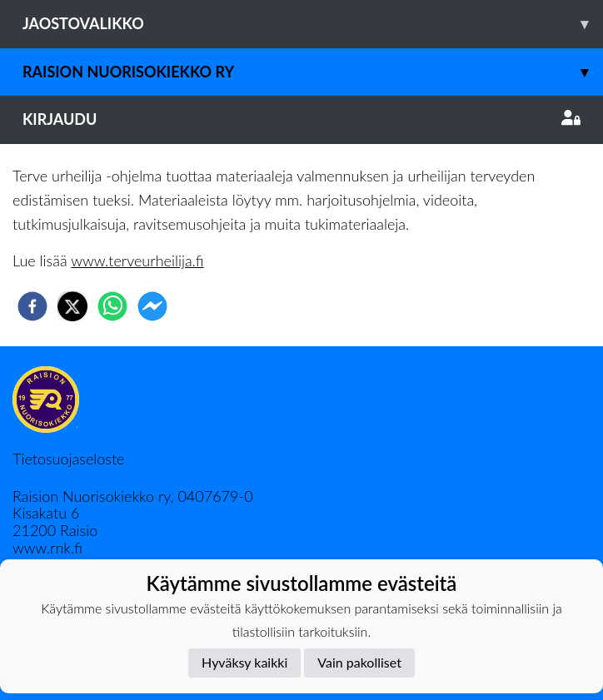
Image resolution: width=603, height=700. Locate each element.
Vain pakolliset (359, 662)
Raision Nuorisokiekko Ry (313, 72)
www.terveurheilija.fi (137, 261)
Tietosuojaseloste (68, 459)
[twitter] (72, 306)
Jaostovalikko (313, 24)
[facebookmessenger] (152, 306)
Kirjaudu (301, 119)
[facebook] (32, 306)
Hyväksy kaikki (244, 662)
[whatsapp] (112, 306)
